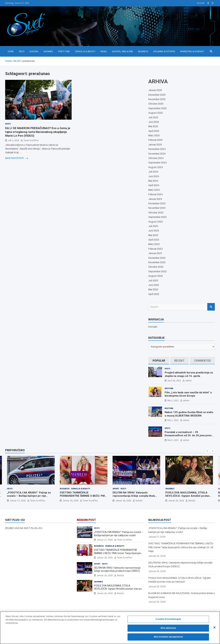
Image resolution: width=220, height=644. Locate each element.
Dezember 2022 (157, 258)
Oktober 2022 (156, 267)
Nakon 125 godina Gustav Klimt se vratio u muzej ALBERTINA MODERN (189, 414)
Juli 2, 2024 (13, 140)
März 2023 (154, 244)
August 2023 (156, 222)
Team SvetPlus (31, 140)
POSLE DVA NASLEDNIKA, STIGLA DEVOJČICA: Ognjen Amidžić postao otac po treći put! (187, 496)
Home (11, 51)
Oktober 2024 (156, 158)
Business (143, 51)
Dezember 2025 (157, 95)
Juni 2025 (154, 122)
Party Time (64, 51)
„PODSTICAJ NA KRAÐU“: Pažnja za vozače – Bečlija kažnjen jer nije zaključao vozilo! (29, 496)
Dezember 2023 (157, 204)
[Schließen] (214, 629)
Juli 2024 (153, 172)
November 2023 (157, 208)
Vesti (22, 51)
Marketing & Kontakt (192, 51)
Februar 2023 (155, 249)
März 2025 (154, 136)
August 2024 (156, 167)
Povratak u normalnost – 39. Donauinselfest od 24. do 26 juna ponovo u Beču (189, 435)
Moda (104, 51)
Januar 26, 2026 (70, 500)
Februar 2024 (156, 194)
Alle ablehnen (168, 630)
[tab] (159, 361)
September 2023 (157, 217)
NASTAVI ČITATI (17, 158)
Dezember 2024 (157, 149)
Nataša (139, 500)
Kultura (34, 51)
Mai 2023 (153, 235)
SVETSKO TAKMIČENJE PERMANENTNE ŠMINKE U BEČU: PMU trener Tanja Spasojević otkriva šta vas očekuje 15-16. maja (83, 498)
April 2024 (154, 185)
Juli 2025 (153, 118)
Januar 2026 (155, 90)
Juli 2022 (153, 281)
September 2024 (158, 163)
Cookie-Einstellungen (168, 621)
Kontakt (201, 3)
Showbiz (48, 51)
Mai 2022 (153, 290)
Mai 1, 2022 (173, 400)
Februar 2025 (155, 140)
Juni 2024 (154, 176)
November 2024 (157, 154)
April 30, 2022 (174, 380)
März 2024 (154, 190)
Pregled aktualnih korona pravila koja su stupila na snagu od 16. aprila (189, 374)
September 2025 (157, 108)
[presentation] (207, 451)
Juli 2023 (153, 226)
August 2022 (156, 276)
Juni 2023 (154, 231)
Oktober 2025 (156, 104)
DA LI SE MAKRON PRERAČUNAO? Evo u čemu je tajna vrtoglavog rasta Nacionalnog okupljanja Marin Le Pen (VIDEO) (38, 132)
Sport (116, 489)
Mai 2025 (153, 126)
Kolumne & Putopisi (164, 51)
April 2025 (154, 131)
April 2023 (154, 240)
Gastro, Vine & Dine (122, 51)
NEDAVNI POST (86, 520)
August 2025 (156, 113)
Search (211, 307)
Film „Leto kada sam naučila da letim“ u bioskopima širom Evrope (188, 394)
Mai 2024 (153, 181)
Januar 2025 (155, 145)
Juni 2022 (154, 285)
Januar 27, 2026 (18, 500)
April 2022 (154, 294)
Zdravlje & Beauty (85, 51)
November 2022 (157, 262)
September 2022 (157, 272)
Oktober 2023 (156, 213)
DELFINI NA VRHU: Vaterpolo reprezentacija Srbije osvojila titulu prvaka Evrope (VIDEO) (134, 496)
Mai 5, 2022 (173, 440)
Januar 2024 (155, 199)
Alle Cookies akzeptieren (168, 639)
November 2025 (157, 99)
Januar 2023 (155, 253)
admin (189, 380)
